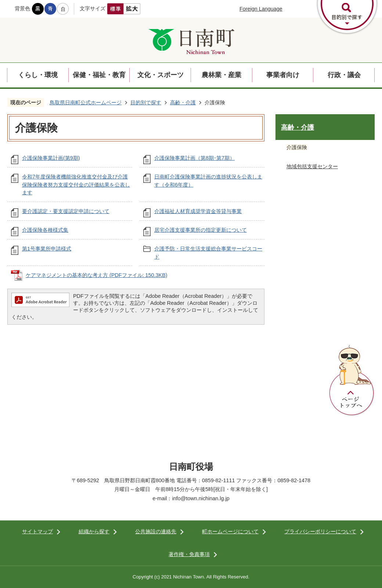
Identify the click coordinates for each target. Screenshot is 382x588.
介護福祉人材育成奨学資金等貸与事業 (198, 211)
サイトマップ (37, 531)
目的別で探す (146, 102)
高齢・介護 (183, 102)
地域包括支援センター (312, 166)
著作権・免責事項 (189, 554)
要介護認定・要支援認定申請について (66, 211)
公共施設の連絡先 (156, 531)
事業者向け (283, 75)
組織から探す (94, 531)
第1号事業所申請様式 (47, 249)
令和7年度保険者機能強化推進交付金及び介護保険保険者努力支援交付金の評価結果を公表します (76, 185)
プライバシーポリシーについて (320, 531)
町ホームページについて (230, 531)
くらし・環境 (38, 75)
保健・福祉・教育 (99, 75)
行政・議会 (344, 75)
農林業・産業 (221, 75)
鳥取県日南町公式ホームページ (86, 102)
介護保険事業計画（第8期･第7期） (194, 158)
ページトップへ (352, 380)
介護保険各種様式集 (45, 230)
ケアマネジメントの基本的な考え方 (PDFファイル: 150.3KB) (97, 275)
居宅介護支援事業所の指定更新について (201, 230)
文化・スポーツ (161, 75)
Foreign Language (261, 9)
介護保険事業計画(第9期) (51, 158)
